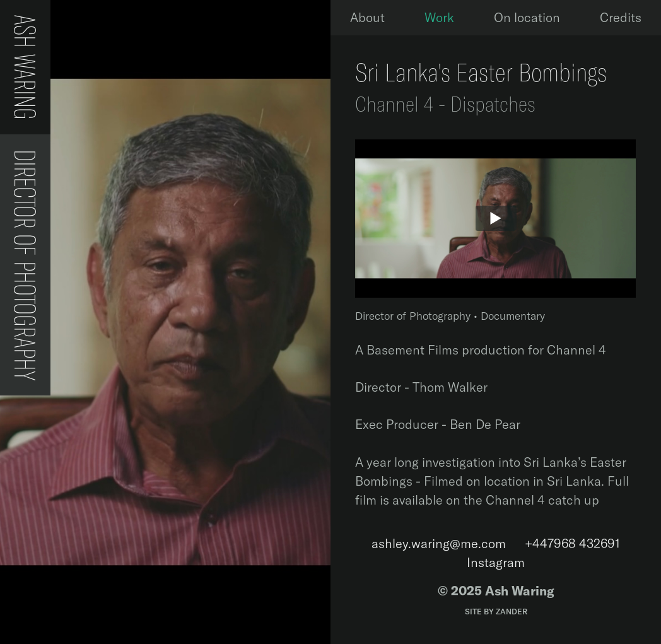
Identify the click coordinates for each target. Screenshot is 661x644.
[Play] (495, 219)
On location (527, 17)
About (367, 17)
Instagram (496, 562)
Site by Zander (496, 612)
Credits (621, 17)
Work (439, 17)
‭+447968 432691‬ (572, 543)
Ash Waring (25, 67)
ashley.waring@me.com (439, 543)
